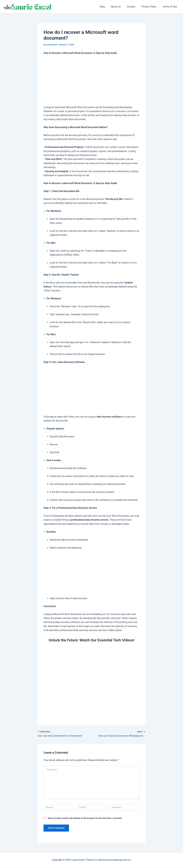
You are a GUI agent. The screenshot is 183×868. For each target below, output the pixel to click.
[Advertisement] (91, 80)
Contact (134, 7)
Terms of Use (170, 7)
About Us (120, 7)
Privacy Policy (151, 7)
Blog (108, 7)
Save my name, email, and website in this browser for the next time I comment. (85, 818)
